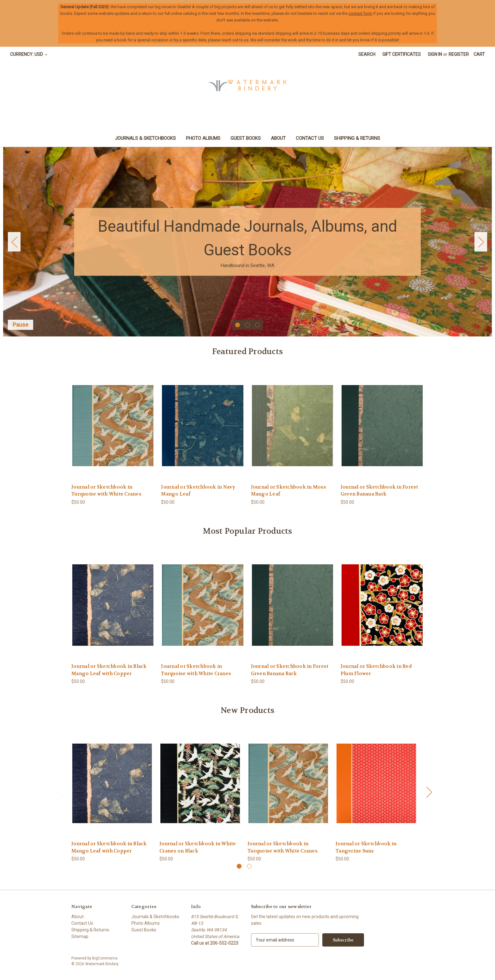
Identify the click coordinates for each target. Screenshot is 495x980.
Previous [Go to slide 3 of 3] (14, 242)
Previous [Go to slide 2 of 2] (60, 792)
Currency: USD (29, 54)
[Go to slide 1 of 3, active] (238, 325)
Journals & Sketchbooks (145, 138)
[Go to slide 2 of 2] (249, 866)
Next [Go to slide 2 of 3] (481, 242)
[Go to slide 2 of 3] (247, 325)
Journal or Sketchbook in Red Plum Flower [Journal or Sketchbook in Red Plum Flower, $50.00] (376, 670)
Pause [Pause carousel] (21, 325)
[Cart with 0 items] (479, 54)
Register (459, 54)
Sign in (435, 54)
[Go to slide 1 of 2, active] (239, 866)
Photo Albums (203, 138)
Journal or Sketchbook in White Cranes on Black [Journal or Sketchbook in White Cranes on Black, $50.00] (198, 847)
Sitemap (80, 936)
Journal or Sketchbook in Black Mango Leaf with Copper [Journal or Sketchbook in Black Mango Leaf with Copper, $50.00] (109, 670)
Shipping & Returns (357, 138)
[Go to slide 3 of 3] (257, 325)
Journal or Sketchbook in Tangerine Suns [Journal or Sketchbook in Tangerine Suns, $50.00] (366, 847)
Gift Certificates (402, 54)
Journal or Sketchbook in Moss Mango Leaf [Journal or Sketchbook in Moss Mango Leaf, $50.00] (289, 491)
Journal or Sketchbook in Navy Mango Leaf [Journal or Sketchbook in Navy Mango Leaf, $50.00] (198, 491)
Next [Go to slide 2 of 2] (429, 792)
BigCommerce (105, 958)
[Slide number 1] (247, 242)
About (278, 138)
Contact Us (310, 138)
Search (367, 54)
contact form (360, 13)
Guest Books (246, 138)
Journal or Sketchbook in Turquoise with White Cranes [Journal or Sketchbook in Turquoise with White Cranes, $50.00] (106, 491)
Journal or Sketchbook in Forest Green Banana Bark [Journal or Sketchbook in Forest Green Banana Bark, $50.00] (379, 491)
